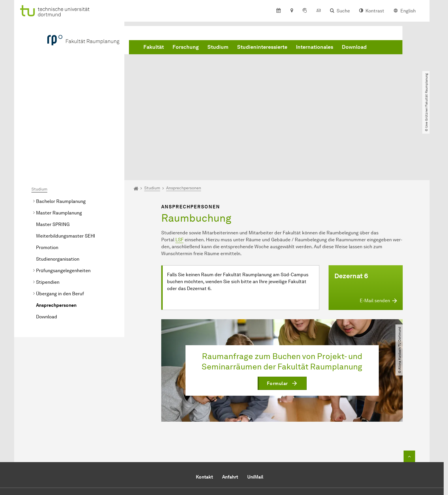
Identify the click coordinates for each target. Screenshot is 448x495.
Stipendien (48, 216)
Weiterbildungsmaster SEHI (66, 170)
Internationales (315, 47)
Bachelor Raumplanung (61, 135)
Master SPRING (53, 158)
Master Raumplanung (59, 147)
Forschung (186, 47)
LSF (179, 174)
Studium (218, 47)
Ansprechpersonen (56, 239)
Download (354, 47)
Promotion (47, 181)
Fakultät (154, 47)
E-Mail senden (201, 455)
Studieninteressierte (262, 47)
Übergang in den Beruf (60, 228)
